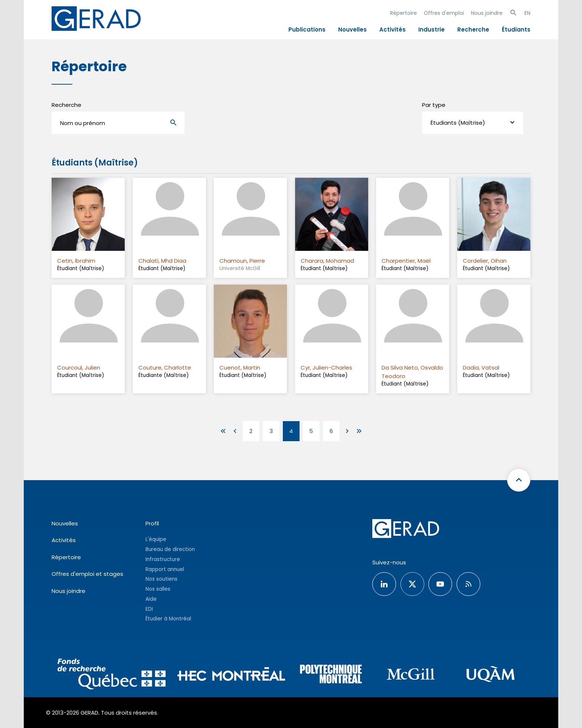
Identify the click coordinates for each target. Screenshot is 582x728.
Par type (434, 105)
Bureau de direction (170, 549)
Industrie (431, 29)
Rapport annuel (165, 569)
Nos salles (158, 589)
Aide (151, 599)
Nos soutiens (161, 579)
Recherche (473, 29)
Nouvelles (352, 29)
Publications (307, 29)
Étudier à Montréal (168, 619)
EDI (149, 609)
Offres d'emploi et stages (87, 574)
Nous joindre (487, 13)
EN (527, 13)
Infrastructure (163, 559)
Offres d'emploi (444, 13)
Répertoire (403, 13)
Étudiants (516, 29)
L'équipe (156, 539)
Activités (393, 29)
